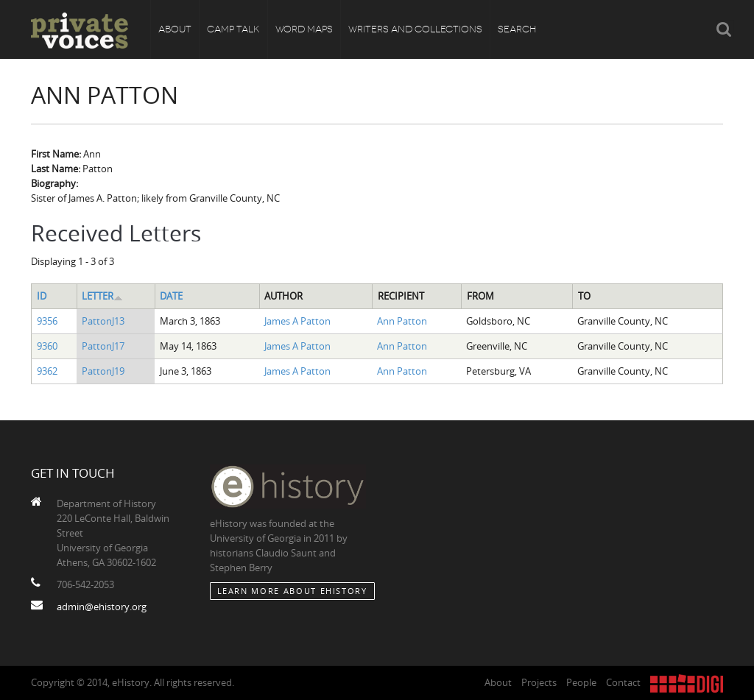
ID (42, 296)
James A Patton (297, 321)
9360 (47, 346)
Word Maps (304, 29)
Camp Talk (233, 29)
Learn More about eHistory (292, 591)
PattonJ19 (103, 371)
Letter (102, 296)
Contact (623, 682)
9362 (47, 371)
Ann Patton (402, 321)
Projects (539, 682)
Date (171, 296)
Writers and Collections (415, 29)
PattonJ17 (103, 346)
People (581, 682)
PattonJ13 (103, 321)
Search (517, 29)
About (175, 29)
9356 (47, 321)
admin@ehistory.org (102, 607)
